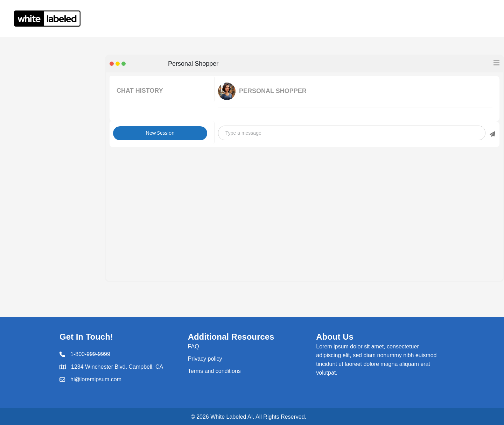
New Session (160, 133)
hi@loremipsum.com (96, 379)
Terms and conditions (214, 371)
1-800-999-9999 (90, 354)
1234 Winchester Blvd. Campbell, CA (117, 367)
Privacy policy (205, 359)
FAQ (194, 346)
